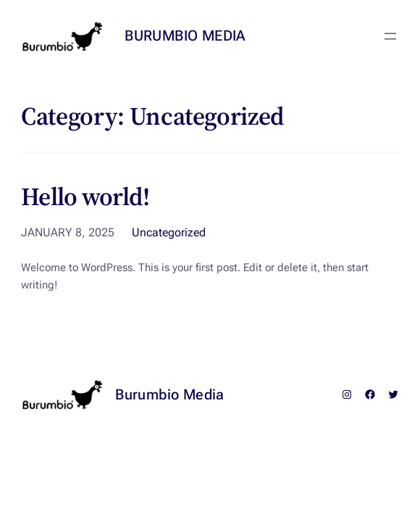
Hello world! (85, 197)
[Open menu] (390, 36)
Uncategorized (169, 232)
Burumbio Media (185, 36)
